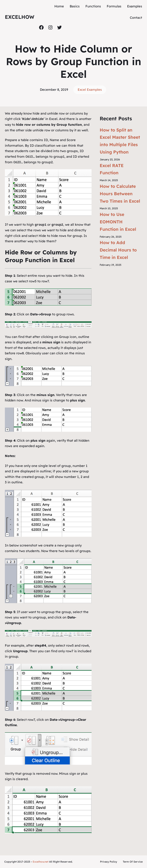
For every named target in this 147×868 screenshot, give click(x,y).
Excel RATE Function (112, 169)
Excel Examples (90, 90)
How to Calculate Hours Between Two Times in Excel (120, 194)
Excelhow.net (41, 862)
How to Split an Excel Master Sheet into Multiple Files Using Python (120, 141)
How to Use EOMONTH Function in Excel (118, 222)
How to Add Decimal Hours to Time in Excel (118, 250)
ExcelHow (20, 17)
